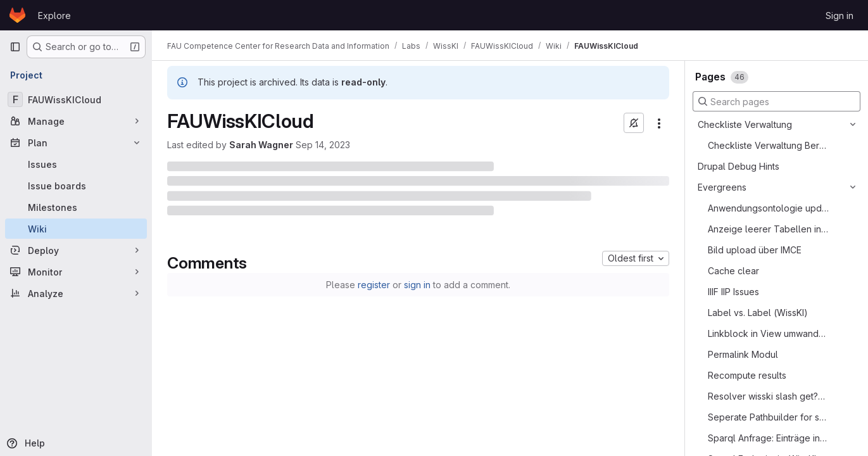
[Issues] (76, 164)
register (374, 285)
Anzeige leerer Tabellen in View (768, 229)
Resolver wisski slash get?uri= (768, 396)
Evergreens (722, 187)
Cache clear (733, 271)
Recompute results (747, 375)
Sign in (840, 16)
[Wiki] (76, 229)
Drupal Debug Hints (739, 166)
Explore (54, 16)
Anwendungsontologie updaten (768, 208)
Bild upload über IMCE (755, 250)
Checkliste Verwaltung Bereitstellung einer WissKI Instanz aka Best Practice (768, 145)
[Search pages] (777, 101)
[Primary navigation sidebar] (15, 47)
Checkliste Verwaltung (745, 124)
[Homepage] (17, 15)
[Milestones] (76, 207)
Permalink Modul (743, 354)
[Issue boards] (76, 186)
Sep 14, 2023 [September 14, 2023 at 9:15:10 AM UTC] (323, 145)
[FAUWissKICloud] (76, 99)
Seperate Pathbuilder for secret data (768, 417)
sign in (417, 285)
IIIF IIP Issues (733, 292)
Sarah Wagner (261, 145)
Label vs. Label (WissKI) (758, 313)
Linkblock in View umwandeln (768, 333)
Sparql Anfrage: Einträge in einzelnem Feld (768, 438)
